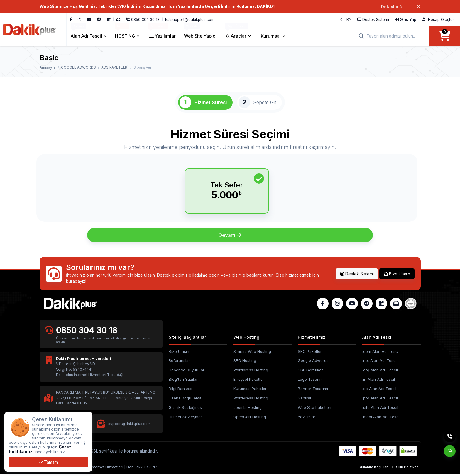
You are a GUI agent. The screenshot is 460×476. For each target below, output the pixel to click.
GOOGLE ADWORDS (78, 67)
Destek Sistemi (357, 276)
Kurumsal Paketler (250, 391)
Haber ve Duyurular (187, 372)
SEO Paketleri (310, 353)
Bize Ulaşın (397, 276)
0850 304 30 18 (87, 332)
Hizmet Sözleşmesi (186, 419)
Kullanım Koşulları (374, 469)
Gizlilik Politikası (406, 469)
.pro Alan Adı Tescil (380, 400)
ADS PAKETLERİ (115, 67)
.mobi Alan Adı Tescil (381, 419)
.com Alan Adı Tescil (381, 353)
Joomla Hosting (247, 409)
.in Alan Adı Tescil (379, 381)
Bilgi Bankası (180, 391)
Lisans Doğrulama (185, 400)
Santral (304, 400)
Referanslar (179, 362)
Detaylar (392, 7)
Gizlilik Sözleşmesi (186, 409)
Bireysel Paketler (249, 381)
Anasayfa (48, 67)
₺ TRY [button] (346, 19)
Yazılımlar (307, 419)
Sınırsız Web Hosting (252, 353)
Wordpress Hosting (251, 372)
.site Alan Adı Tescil (380, 409)
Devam (230, 237)
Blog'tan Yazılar (183, 381)
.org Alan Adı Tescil (380, 372)
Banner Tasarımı (313, 391)
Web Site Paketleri (314, 409)
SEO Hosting (245, 362)
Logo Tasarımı (311, 381)
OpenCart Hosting (250, 419)
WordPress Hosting (251, 400)
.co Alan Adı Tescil (379, 391)
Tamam (49, 462)
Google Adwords (313, 362)
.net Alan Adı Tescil (380, 362)
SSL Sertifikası (311, 372)
